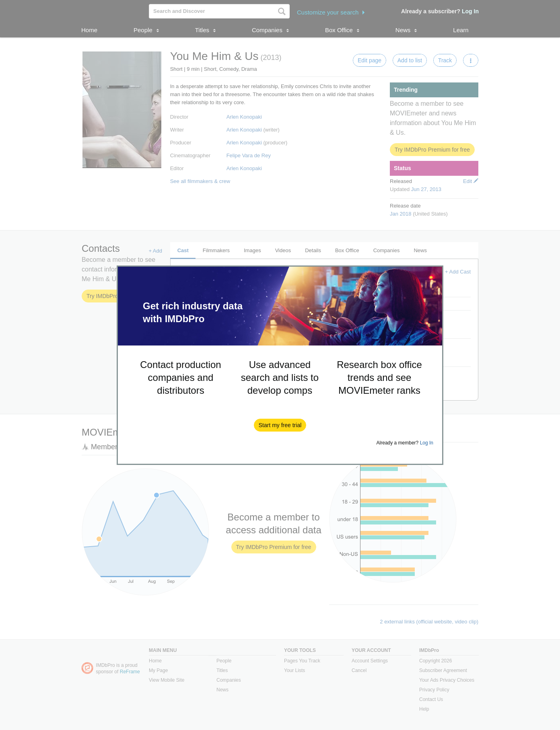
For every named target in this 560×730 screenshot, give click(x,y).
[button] (280, 425)
